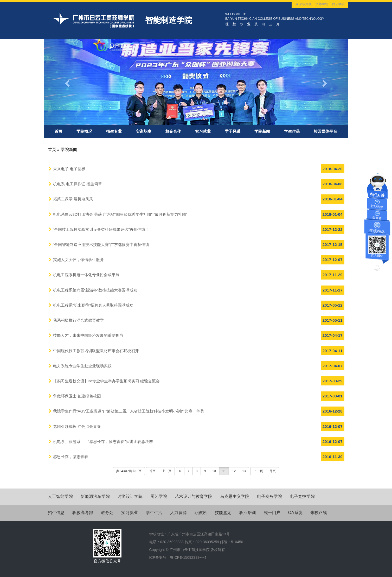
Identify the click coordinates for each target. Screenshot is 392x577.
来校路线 (303, 4)
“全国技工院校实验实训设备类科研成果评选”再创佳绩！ (99, 229)
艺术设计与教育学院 (194, 496)
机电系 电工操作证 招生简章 (75, 184)
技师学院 (322, 4)
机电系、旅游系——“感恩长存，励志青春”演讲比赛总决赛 (101, 442)
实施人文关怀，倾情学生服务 (76, 260)
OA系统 (295, 513)
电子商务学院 (269, 496)
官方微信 (377, 256)
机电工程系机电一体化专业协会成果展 (84, 275)
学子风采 (233, 131)
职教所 (201, 513)
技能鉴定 (223, 513)
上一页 (167, 471)
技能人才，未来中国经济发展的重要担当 (86, 335)
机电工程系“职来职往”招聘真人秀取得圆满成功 (91, 305)
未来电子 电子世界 (67, 169)
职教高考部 (83, 513)
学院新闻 (262, 131)
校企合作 (173, 131)
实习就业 (203, 131)
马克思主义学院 (235, 496)
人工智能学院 (60, 496)
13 (244, 471)
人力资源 (178, 513)
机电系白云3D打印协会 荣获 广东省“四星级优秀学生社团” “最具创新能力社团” (118, 214)
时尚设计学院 (130, 496)
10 (214, 471)
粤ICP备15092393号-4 (188, 557)
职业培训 (248, 513)
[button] (67, 82)
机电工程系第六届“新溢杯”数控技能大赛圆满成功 (93, 290)
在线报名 (377, 231)
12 (234, 471)
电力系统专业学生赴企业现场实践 (80, 366)
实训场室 (144, 131)
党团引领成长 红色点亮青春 (74, 426)
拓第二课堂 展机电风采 (70, 199)
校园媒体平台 (325, 131)
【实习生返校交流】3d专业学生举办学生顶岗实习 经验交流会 (104, 381)
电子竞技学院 (302, 496)
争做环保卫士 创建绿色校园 (74, 396)
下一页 (258, 471)
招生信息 (56, 513)
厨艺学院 (159, 496)
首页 (59, 131)
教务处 (107, 513)
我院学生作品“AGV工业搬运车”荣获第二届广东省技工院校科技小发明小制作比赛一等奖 (126, 411)
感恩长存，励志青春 (68, 457)
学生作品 (292, 131)
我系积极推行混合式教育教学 (76, 320)
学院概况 (84, 131)
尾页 (273, 471)
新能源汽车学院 (95, 496)
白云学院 (338, 4)
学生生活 (154, 513)
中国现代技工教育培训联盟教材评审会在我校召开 (93, 351)
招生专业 (114, 131)
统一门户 (272, 513)
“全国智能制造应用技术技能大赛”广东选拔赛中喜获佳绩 (99, 245)
